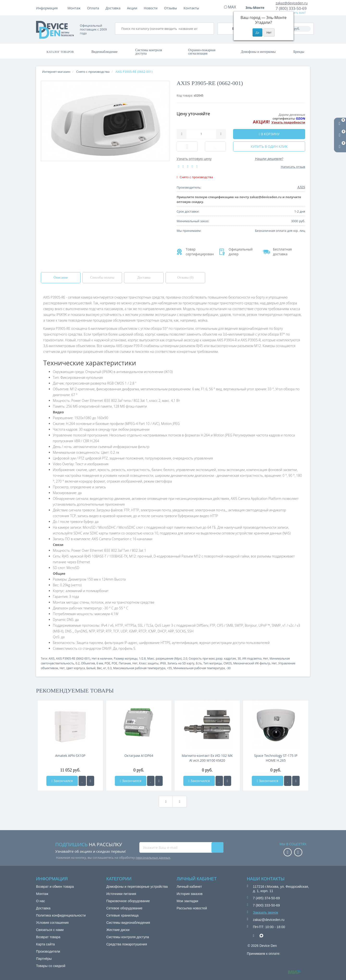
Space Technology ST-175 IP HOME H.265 (276, 758)
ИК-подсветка (252, 658)
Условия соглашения (52, 923)
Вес (99, 668)
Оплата (93, 8)
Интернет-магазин (56, 72)
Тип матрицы (213, 663)
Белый (91, 668)
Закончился (62, 781)
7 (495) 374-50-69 (266, 898)
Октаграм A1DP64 (139, 756)
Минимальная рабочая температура (199, 668)
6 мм (100, 663)
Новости (151, 8)
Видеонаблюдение (104, 52)
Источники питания (121, 894)
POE (107, 663)
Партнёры (44, 959)
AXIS (51, 658)
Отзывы (171, 8)
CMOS (228, 663)
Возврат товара (48, 937)
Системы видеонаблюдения (128, 923)
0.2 (77, 663)
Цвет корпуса (75, 668)
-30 (229, 668)
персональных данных (153, 857)
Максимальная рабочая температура (139, 668)
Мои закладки (187, 901)
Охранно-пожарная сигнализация (202, 52)
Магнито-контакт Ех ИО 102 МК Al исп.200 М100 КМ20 (207, 758)
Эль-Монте (257, 8)
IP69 (163, 663)
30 (239, 658)
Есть (199, 663)
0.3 (110, 668)
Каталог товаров (60, 52)
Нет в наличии (102, 658)
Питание (125, 663)
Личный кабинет (189, 887)
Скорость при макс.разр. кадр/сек (213, 658)
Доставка (113, 8)
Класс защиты (149, 663)
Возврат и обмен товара (55, 887)
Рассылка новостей (192, 908)
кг (105, 668)
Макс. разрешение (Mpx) (165, 658)
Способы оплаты (102, 278)
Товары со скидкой (51, 966)
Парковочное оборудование (128, 901)
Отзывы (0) (185, 278)
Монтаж (74, 8)
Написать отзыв (293, 167)
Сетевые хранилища (123, 915)
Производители (48, 951)
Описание (61, 278)
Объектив (88, 663)
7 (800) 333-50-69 (291, 8)
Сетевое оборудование (124, 908)
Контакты (191, 8)
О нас (40, 901)
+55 (170, 668)
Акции (132, 8)
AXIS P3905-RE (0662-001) (73, 658)
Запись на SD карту (181, 663)
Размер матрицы (126, 658)
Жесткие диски (118, 930)
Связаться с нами (50, 930)
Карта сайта (45, 944)
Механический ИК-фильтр (252, 663)
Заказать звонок (266, 913)
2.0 (185, 658)
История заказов (190, 894)
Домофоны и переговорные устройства (137, 887)
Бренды (299, 52)
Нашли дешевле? (269, 159)
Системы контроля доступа (149, 52)
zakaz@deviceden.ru (292, 3)
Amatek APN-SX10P (70, 756)
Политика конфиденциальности (61, 915)
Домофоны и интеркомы (258, 52)
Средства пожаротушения (127, 944)
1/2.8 (142, 658)
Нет (266, 658)
